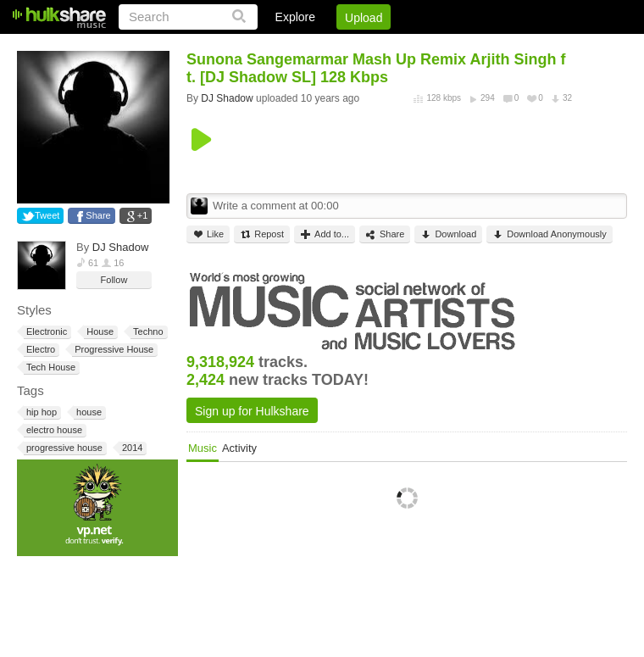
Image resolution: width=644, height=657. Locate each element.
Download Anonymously (549, 234)
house (88, 412)
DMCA (453, 47)
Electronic (45, 332)
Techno (147, 332)
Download (448, 234)
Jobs (397, 47)
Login (277, 47)
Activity (239, 448)
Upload (364, 18)
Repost (262, 234)
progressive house (63, 448)
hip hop (40, 412)
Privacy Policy (533, 47)
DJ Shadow (120, 247)
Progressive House (113, 350)
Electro (39, 350)
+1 (143, 215)
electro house (53, 430)
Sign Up (338, 47)
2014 (131, 448)
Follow (114, 280)
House (99, 332)
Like (208, 234)
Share (98, 215)
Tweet (47, 215)
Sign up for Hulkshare (252, 411)
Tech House (50, 367)
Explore (295, 17)
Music (203, 448)
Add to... (325, 234)
